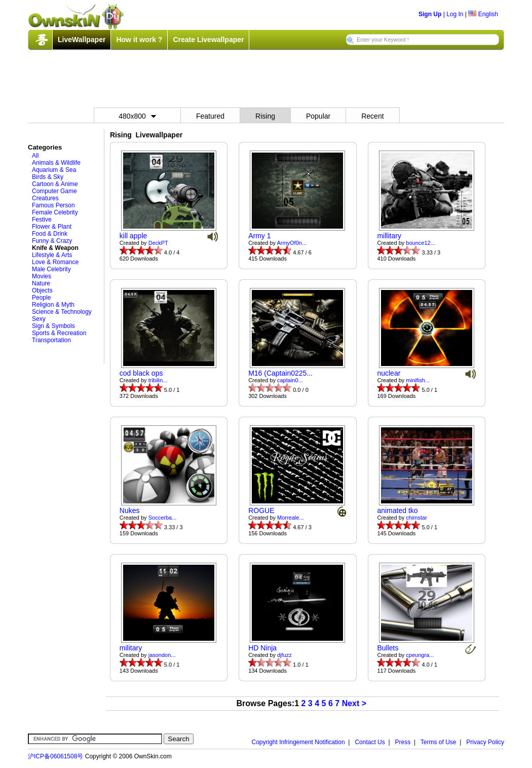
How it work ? (139, 40)
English (483, 14)
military (131, 648)
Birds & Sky (48, 177)
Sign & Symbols (53, 326)
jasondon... (162, 655)
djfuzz (284, 655)
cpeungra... (420, 655)
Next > (354, 703)
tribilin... (158, 380)
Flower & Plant (52, 227)
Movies (42, 276)
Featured (210, 116)
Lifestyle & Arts (52, 255)
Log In (455, 14)
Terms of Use (439, 742)
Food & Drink (50, 234)
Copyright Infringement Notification (298, 742)
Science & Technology (62, 312)
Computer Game (54, 191)
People (41, 298)
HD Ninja (262, 648)
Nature (41, 283)
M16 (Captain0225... (280, 373)
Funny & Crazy (52, 241)
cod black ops (141, 373)
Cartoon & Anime (55, 184)
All (35, 156)
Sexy (39, 319)
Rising (265, 116)
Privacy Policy (485, 742)
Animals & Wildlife (56, 163)
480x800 (137, 116)
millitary (389, 236)
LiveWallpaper (82, 40)
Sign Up (430, 14)
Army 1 (259, 236)
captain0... (290, 380)
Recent (372, 116)
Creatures (45, 198)
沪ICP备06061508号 (55, 756)
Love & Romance (55, 262)
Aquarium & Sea (54, 170)
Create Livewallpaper (208, 40)
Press (403, 742)
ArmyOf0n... (292, 243)
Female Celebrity (55, 212)
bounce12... (421, 243)
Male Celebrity (51, 269)
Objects (42, 290)
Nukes (130, 510)
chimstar (416, 518)
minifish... (417, 380)
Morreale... (291, 518)
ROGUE (261, 510)
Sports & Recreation (59, 333)
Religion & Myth (53, 305)
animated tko (397, 510)
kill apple (133, 236)
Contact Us (370, 742)
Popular (318, 116)
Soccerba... (163, 518)
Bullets (388, 648)
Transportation (51, 340)
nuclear (389, 373)
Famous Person (53, 205)
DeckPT (158, 243)
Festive (42, 220)
